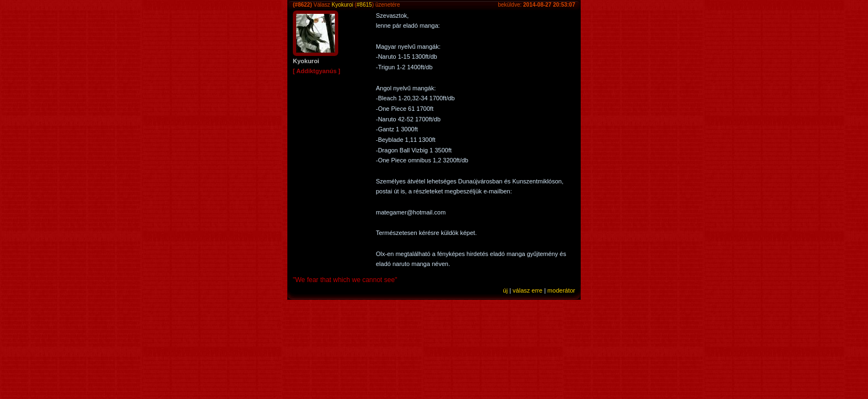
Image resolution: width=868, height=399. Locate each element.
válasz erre (528, 290)
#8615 (364, 5)
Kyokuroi (342, 5)
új (506, 290)
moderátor (561, 290)
